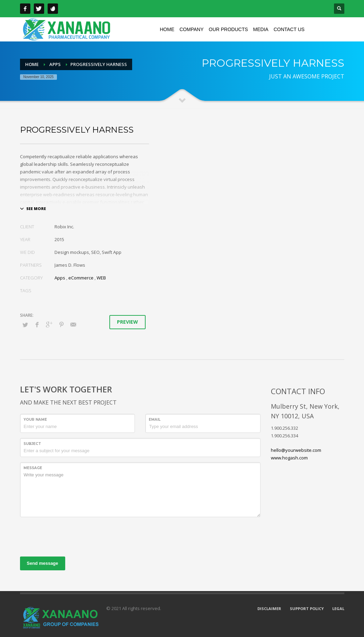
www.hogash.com (289, 458)
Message (33, 468)
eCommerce (81, 278)
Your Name (35, 420)
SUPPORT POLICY (307, 609)
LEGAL (338, 609)
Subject (32, 444)
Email (155, 420)
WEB (101, 278)
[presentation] (72, 536)
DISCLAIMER (269, 609)
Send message (43, 563)
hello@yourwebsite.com (296, 450)
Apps (60, 278)
